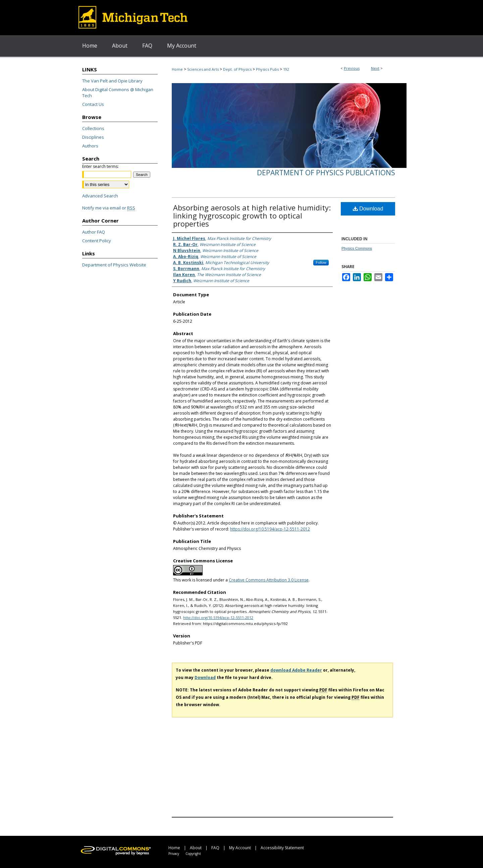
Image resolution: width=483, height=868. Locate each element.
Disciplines (93, 137)
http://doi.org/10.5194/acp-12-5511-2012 (218, 617)
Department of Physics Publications (326, 173)
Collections (93, 128)
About (196, 848)
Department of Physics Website (114, 265)
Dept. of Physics (237, 69)
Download (368, 209)
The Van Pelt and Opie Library (112, 81)
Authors (90, 146)
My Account (240, 848)
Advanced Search (100, 196)
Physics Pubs (267, 69)
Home (177, 69)
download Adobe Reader (296, 670)
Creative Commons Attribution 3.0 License (269, 580)
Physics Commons (357, 248)
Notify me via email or (109, 208)
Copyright (193, 854)
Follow (321, 262)
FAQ (215, 848)
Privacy (174, 854)
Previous (352, 68)
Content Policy (97, 241)
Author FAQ (94, 232)
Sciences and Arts (203, 69)
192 (286, 69)
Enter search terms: (100, 166)
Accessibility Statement (282, 848)
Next (375, 68)
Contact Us (93, 104)
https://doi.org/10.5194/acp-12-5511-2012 (270, 529)
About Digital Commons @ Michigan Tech (118, 92)
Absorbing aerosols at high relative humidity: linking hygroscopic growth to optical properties (252, 215)
